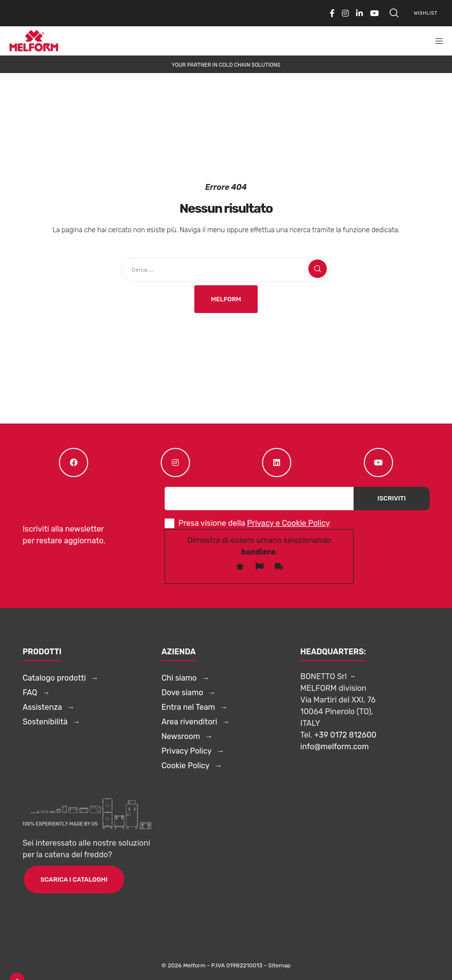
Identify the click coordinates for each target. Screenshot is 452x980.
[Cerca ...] (226, 270)
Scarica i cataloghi (74, 879)
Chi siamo (179, 678)
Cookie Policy (185, 766)
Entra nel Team (188, 707)
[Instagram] (345, 13)
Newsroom (180, 736)
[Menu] (436, 41)
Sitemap (279, 965)
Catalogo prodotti (54, 678)
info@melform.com (335, 747)
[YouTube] (375, 13)
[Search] (394, 13)
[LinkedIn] (359, 13)
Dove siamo (182, 693)
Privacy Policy (186, 751)
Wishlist (426, 13)
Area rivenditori (189, 722)
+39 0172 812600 (345, 735)
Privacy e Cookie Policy (288, 523)
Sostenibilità (45, 722)
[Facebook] (332, 13)
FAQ (30, 693)
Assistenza (42, 707)
